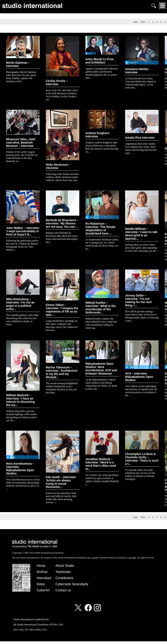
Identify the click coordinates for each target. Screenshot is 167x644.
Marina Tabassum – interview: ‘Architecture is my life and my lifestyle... (62, 372)
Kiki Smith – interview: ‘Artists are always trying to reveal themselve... (61, 482)
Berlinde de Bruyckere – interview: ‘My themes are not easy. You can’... (62, 223)
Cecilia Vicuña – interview (57, 83)
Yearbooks (63, 572)
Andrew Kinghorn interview (97, 135)
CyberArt (43, 590)
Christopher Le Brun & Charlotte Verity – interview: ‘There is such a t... (142, 459)
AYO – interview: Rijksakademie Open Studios (139, 377)
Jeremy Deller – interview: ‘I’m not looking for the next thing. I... (138, 300)
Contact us (63, 590)
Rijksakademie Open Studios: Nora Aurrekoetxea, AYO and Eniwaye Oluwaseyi (101, 369)
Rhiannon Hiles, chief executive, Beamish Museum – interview (21, 143)
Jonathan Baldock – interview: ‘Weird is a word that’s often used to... (101, 464)
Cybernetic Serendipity (72, 584)
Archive (42, 572)
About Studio (65, 566)
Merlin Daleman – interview (18, 64)
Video (41, 584)
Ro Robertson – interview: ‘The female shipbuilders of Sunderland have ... (100, 229)
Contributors (64, 578)
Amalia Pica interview (140, 138)
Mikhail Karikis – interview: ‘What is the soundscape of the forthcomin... (101, 308)
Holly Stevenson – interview (58, 166)
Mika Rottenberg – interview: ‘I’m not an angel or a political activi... (20, 304)
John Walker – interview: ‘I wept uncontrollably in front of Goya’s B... (23, 231)
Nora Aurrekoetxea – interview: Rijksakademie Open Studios (20, 469)
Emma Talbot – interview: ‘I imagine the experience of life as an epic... (62, 310)
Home (41, 566)
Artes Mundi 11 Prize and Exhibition (100, 61)
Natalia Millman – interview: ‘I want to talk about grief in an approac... (141, 234)
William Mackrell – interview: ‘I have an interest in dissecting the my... (20, 400)
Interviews (44, 578)
